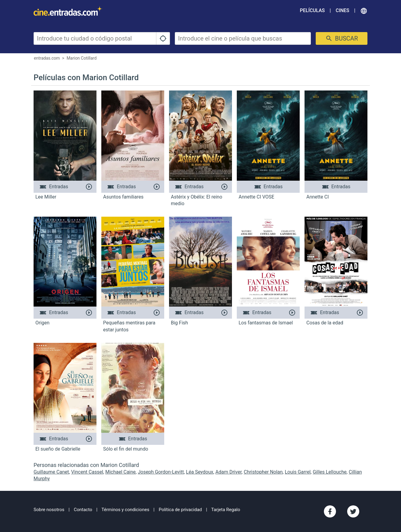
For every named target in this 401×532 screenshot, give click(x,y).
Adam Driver (228, 472)
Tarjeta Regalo (226, 510)
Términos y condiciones (126, 510)
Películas (312, 10)
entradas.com (47, 58)
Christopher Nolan (263, 472)
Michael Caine (120, 472)
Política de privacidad (180, 510)
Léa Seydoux (200, 472)
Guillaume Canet (51, 472)
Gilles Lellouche (330, 472)
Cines (342, 10)
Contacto (83, 510)
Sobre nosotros (49, 510)
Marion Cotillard (82, 58)
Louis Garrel (298, 472)
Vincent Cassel (87, 472)
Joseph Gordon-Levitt (161, 472)
